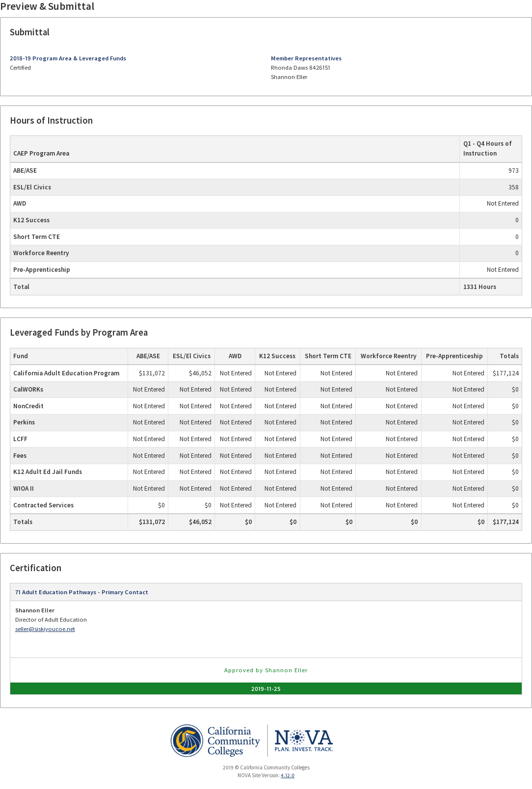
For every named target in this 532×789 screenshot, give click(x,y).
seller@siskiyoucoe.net (45, 629)
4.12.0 (288, 775)
